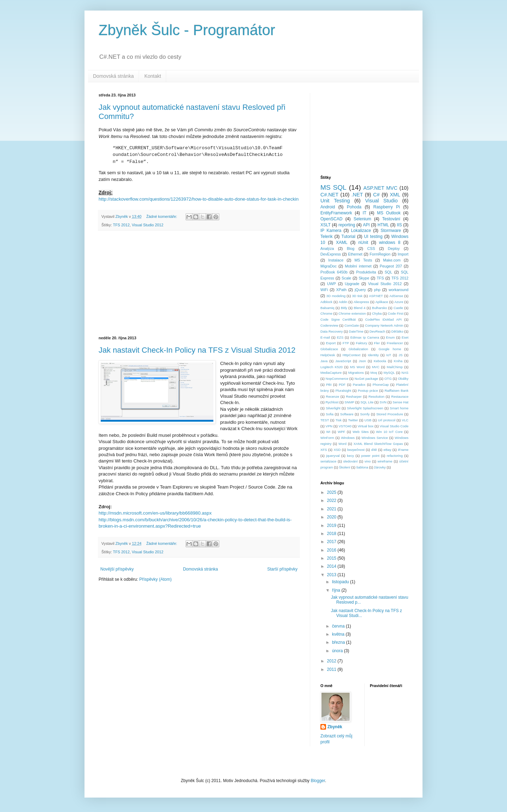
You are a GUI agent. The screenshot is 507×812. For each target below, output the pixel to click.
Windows (348, 438)
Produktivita (366, 272)
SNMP (350, 402)
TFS (380, 278)
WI (328, 432)
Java (324, 361)
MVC (375, 367)
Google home (390, 349)
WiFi (324, 290)
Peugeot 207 (391, 266)
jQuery (360, 290)
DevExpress (331, 254)
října (337, 590)
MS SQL (333, 187)
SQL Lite (367, 402)
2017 (332, 542)
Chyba (377, 313)
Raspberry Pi (387, 207)
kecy (351, 456)
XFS (324, 450)
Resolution (376, 396)
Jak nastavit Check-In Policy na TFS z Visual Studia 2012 (197, 350)
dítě (374, 450)
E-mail (325, 337)
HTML (383, 225)
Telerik (327, 237)
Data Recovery (332, 331)
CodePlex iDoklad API (383, 319)
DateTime (356, 331)
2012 (332, 661)
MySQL (389, 373)
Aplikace (382, 302)
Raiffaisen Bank (396, 391)
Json (362, 361)
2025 (332, 492)
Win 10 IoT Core (389, 432)
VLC (405, 420)
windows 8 (390, 243)
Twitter (353, 420)
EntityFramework (336, 213)
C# (376, 195)
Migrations (356, 373)
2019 (332, 525)
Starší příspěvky (282, 569)
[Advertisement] (199, 283)
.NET (357, 195)
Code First (395, 313)
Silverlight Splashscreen (365, 408)
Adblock (326, 302)
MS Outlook (389, 213)
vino (368, 461)
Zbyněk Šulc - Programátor (187, 30)
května (339, 634)
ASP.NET (376, 296)
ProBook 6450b (334, 272)
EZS (340, 337)
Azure (399, 302)
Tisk (339, 420)
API (366, 225)
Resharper (354, 396)
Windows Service (375, 438)
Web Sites (361, 432)
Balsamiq (327, 308)
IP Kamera (331, 231)
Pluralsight (343, 391)
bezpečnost (356, 450)
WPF (341, 432)
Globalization (358, 349)
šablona (362, 467)
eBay (387, 450)
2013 (332, 575)
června (339, 626)
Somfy (365, 414)
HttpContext (352, 355)
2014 (332, 566)
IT (365, 213)
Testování (391, 219)
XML (395, 195)
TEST (325, 420)
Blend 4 (360, 308)
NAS (405, 373)
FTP (346, 343)
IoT (389, 355)
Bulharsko (380, 308)
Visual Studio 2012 (148, 225)
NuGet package (366, 379)
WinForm (327, 438)
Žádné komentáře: (162, 216)
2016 (332, 550)
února (338, 651)
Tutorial (349, 237)
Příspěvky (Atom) (155, 579)
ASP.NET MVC (380, 188)
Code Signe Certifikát (338, 319)
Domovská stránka (113, 76)
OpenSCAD (331, 219)
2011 (332, 669)
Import (403, 254)
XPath (341, 290)
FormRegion (380, 254)
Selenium (362, 219)
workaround (399, 290)
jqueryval (333, 456)
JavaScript (343, 361)
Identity (373, 355)
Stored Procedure (390, 414)
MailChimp (395, 367)
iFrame (403, 450)
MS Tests (363, 260)
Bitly (344, 308)
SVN (383, 402)
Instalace (336, 260)
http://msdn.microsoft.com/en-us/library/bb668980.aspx (155, 513)
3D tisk (357, 296)
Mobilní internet (358, 266)
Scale (346, 278)
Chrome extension (352, 313)
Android (328, 207)
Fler (377, 343)
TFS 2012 (121, 225)
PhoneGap (381, 385)
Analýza (327, 248)
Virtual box (366, 426)
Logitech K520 (331, 367)
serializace (328, 461)
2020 (332, 517)
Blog (351, 248)
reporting (347, 225)
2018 (332, 534)
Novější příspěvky (117, 569)
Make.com (392, 260)
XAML (342, 243)
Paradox (359, 385)
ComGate (352, 325)
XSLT (326, 225)
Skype (364, 278)
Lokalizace (361, 231)
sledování (350, 461)
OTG (388, 379)
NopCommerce (337, 379)
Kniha (398, 361)
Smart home (399, 408)
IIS (399, 225)
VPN (329, 426)
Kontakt (153, 76)
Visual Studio (381, 201)
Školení (345, 467)
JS (400, 355)
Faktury (362, 343)
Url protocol (387, 420)
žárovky (380, 467)
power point (370, 456)
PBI (329, 385)
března (339, 642)
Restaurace (400, 396)
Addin (343, 302)
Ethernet (355, 254)
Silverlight (333, 408)
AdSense (396, 296)
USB (368, 420)
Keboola (380, 361)
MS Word (357, 367)
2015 (332, 558)
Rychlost (332, 402)
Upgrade (352, 284)
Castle (398, 308)
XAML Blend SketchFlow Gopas (378, 444)
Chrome (326, 313)
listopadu (341, 582)
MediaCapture (331, 373)
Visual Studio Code (394, 426)
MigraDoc (328, 266)
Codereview (329, 325)
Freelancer (395, 343)
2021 (332, 509)
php (377, 290)
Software (347, 414)
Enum (390, 337)
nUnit (363, 243)
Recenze (332, 396)
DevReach (377, 331)
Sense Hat (400, 402)
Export (331, 343)
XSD (337, 450)
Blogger (318, 781)
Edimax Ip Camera (365, 337)
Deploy (394, 248)
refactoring (395, 456)
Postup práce (368, 391)
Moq (374, 373)
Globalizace (329, 349)
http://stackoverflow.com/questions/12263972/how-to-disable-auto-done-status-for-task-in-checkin (199, 199)
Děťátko (397, 331)
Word (342, 444)
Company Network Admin (384, 325)
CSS (371, 248)
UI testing (373, 237)
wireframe (385, 461)
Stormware (391, 231)
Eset (405, 337)
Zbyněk (335, 727)
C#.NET (329, 195)
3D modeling (336, 296)
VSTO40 (345, 426)
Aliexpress (361, 302)
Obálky (403, 379)
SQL (388, 272)
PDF (342, 385)
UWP (331, 284)
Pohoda (354, 207)
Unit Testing (335, 201)
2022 (332, 501)
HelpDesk (328, 355)
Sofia (330, 414)
